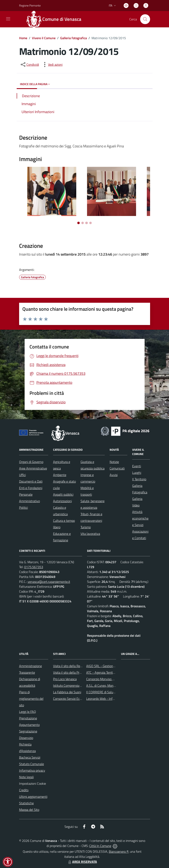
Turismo (86, 527)
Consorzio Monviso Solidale (105, 679)
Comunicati (117, 468)
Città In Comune (100, 846)
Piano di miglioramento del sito (31, 699)
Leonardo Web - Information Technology (113, 699)
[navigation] (8, 19)
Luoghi (137, 473)
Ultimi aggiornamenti (33, 797)
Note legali (26, 777)
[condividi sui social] (29, 65)
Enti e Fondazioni (31, 488)
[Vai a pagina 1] (79, 223)
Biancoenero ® (119, 851)
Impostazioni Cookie (33, 783)
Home (23, 38)
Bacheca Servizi (30, 757)
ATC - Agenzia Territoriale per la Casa (111, 672)
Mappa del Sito (29, 810)
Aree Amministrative (33, 468)
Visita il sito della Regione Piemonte (77, 666)
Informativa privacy (32, 770)
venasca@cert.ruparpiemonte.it (49, 582)
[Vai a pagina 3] (86, 223)
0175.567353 (34, 567)
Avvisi (114, 475)
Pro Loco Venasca (65, 679)
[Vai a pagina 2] (83, 223)
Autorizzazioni (62, 501)
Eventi (137, 466)
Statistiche (26, 803)
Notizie (114, 462)
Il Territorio (139, 479)
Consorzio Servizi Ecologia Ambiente (77, 699)
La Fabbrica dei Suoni (67, 692)
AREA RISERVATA (82, 862)
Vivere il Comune (44, 38)
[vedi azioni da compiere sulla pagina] (52, 65)
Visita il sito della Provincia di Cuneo (77, 672)
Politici (23, 507)
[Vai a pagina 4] (90, 223)
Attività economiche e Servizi (140, 518)
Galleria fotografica (74, 38)
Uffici (22, 475)
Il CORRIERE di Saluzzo (102, 692)
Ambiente (60, 475)
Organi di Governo (31, 462)
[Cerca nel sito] (145, 19)
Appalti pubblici (63, 494)
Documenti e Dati (31, 481)
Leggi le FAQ (28, 712)
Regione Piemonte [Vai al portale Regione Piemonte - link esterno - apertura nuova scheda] (30, 5)
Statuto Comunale (32, 764)
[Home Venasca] (56, 19)
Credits (24, 790)
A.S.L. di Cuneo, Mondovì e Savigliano (111, 685)
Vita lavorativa (90, 534)
